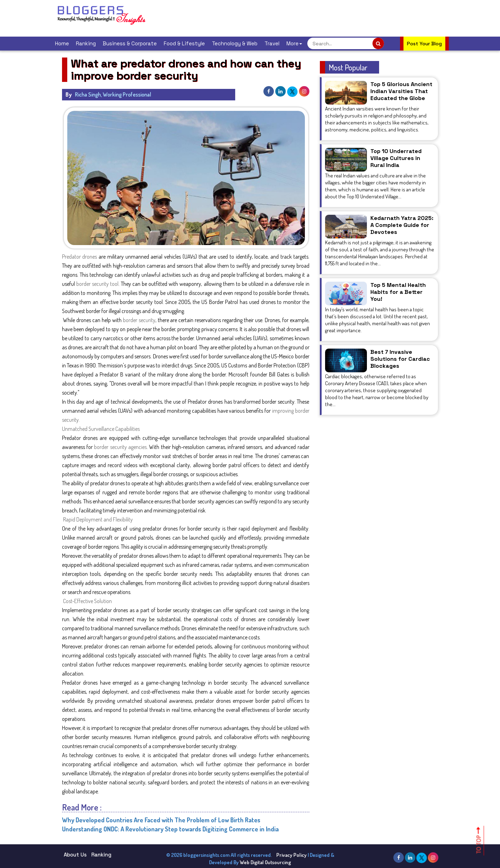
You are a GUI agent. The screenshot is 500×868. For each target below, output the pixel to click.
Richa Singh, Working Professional (113, 94)
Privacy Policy (291, 855)
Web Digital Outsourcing (265, 862)
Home (62, 43)
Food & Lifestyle (184, 43)
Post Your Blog (424, 44)
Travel (272, 43)
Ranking (86, 43)
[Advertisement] (283, 17)
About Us (75, 855)
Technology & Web (235, 43)
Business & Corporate (130, 43)
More (294, 43)
